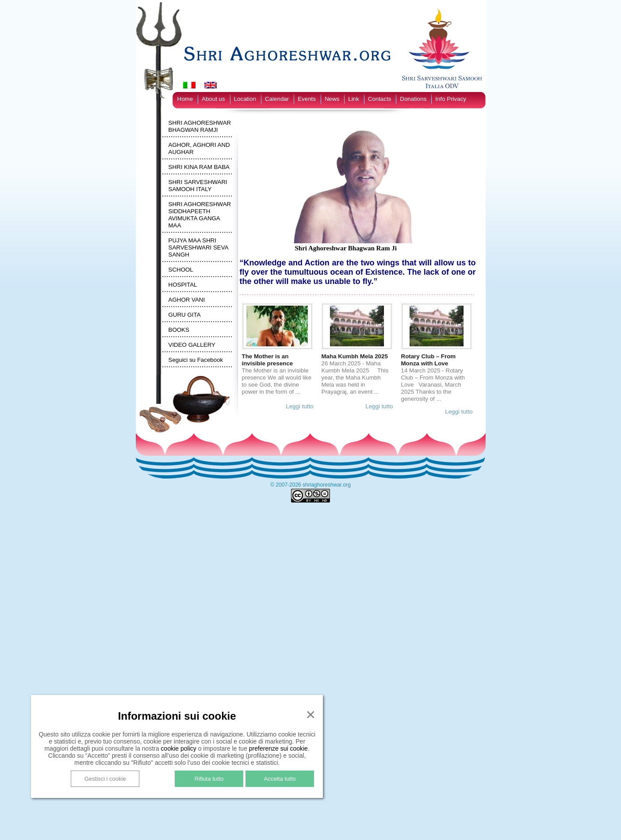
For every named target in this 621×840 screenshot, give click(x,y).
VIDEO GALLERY (192, 345)
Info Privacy (451, 99)
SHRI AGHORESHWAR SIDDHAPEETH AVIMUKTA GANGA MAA (200, 215)
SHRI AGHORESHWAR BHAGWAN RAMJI (200, 126)
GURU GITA (185, 315)
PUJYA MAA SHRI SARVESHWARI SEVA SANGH (198, 247)
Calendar (277, 99)
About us (213, 99)
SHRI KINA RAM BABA (199, 167)
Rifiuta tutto (209, 779)
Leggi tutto (299, 406)
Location (245, 99)
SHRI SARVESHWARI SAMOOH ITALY (198, 186)
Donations (413, 99)
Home (185, 99)
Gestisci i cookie (105, 779)
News (332, 99)
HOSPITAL (183, 285)
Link (353, 99)
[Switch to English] (211, 85)
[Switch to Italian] (189, 85)
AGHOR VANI (187, 300)
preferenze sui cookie (278, 748)
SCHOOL (181, 270)
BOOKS (179, 330)
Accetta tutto (280, 779)
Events (307, 99)
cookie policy (179, 748)
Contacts (380, 99)
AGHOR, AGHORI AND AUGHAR (199, 148)
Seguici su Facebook (196, 360)
